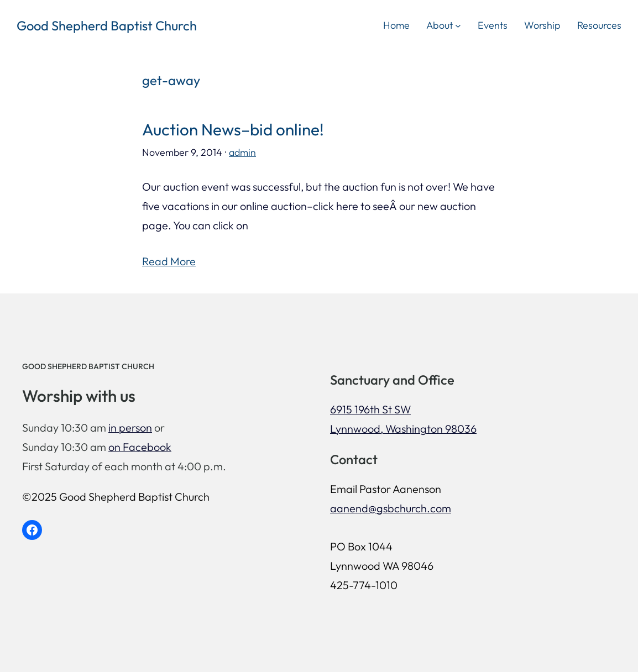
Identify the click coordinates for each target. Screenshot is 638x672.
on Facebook (140, 447)
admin (242, 152)
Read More (169, 261)
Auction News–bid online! (233, 130)
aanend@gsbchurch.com (391, 508)
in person (130, 427)
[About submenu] (458, 25)
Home (396, 25)
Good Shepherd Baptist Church (107, 25)
